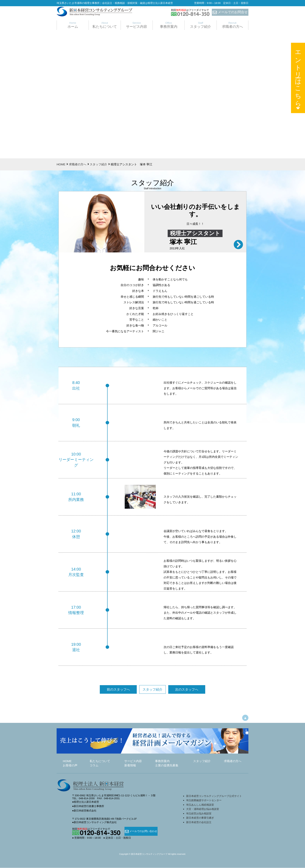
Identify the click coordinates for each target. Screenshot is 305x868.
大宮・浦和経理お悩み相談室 (203, 809)
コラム (94, 765)
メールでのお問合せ (230, 12)
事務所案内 (162, 761)
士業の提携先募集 (167, 765)
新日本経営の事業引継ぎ (200, 818)
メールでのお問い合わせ (141, 832)
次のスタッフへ (183, 690)
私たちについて (100, 761)
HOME (61, 164)
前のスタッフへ (122, 690)
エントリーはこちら (298, 79)
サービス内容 (133, 761)
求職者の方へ (78, 164)
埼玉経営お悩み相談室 (199, 814)
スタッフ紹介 (98, 164)
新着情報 (130, 765)
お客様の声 (70, 765)
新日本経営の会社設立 (199, 822)
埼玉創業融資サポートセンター (205, 800)
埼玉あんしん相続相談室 (200, 805)
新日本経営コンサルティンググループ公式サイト (214, 796)
